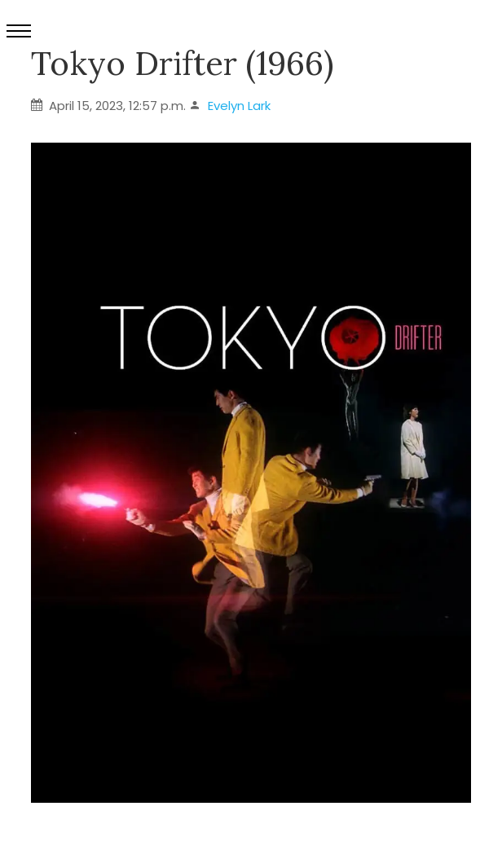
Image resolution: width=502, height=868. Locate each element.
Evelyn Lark (239, 106)
